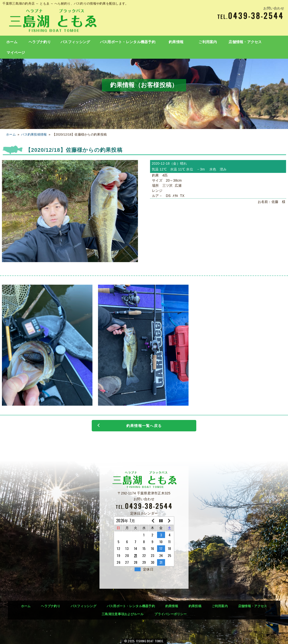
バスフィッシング (75, 42)
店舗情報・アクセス (245, 42)
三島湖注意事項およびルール (123, 614)
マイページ (16, 53)
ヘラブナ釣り (40, 42)
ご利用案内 (208, 42)
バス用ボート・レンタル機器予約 (128, 42)
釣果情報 (176, 42)
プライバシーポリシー (171, 614)
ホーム (12, 42)
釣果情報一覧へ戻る (144, 426)
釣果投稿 (195, 606)
